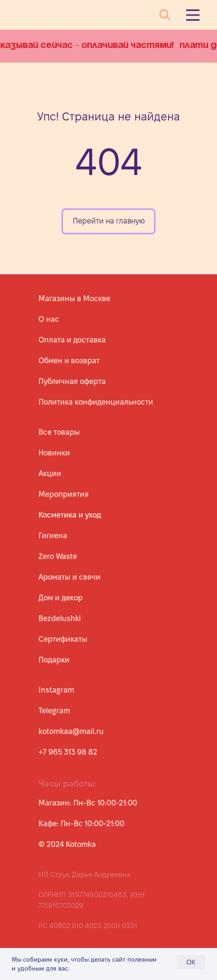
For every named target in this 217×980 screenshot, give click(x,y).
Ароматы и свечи (70, 577)
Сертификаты (63, 639)
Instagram (56, 690)
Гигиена (53, 536)
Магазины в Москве (74, 299)
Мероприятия (64, 494)
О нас (49, 319)
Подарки (54, 660)
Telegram (54, 711)
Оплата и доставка (72, 340)
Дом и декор (61, 598)
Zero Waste (58, 556)
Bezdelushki (60, 618)
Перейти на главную (109, 221)
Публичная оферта (72, 381)
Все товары (59, 432)
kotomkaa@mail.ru (71, 731)
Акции (50, 474)
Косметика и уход (70, 515)
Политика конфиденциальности (96, 402)
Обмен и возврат (69, 361)
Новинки (54, 453)
